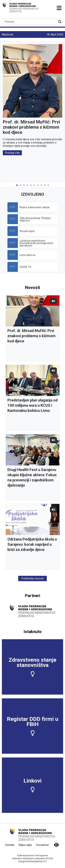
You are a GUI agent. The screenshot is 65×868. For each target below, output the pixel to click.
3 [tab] (24, 187)
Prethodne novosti (32, 578)
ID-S (45, 861)
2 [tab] (20, 187)
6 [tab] (34, 187)
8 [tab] (41, 187)
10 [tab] (48, 187)
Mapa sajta (25, 845)
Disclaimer (42, 845)
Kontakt (10, 845)
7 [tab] (38, 187)
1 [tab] (17, 187)
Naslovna (7, 34)
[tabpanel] (32, 100)
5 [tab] (31, 187)
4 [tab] (27, 187)
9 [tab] (45, 187)
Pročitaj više (12, 153)
